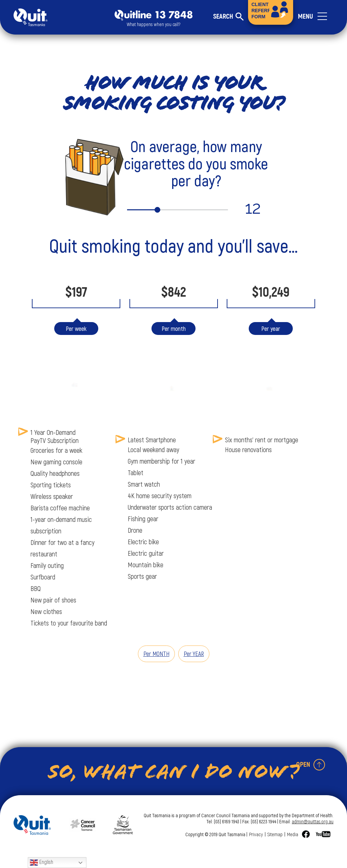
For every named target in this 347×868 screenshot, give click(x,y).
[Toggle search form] (228, 17)
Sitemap (275, 834)
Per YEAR (194, 654)
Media (293, 834)
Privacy (256, 834)
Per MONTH (156, 654)
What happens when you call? (154, 24)
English (42, 863)
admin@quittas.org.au (313, 821)
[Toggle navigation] (316, 17)
